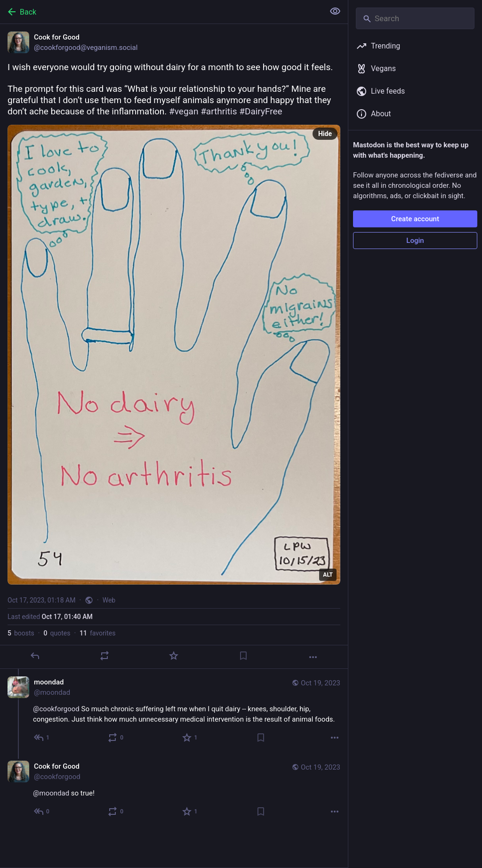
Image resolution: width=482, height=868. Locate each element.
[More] (313, 657)
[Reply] (35, 656)
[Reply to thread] (42, 738)
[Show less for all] (335, 11)
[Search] (415, 18)
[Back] (161, 12)
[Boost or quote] (104, 656)
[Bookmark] (243, 656)
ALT (328, 575)
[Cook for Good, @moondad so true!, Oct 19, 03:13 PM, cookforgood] (174, 790)
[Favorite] (174, 656)
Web (109, 600)
